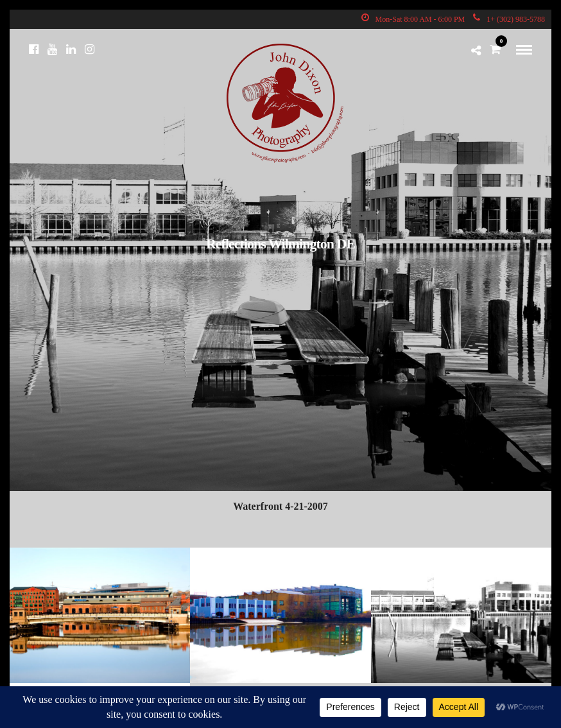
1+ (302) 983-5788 (509, 19)
